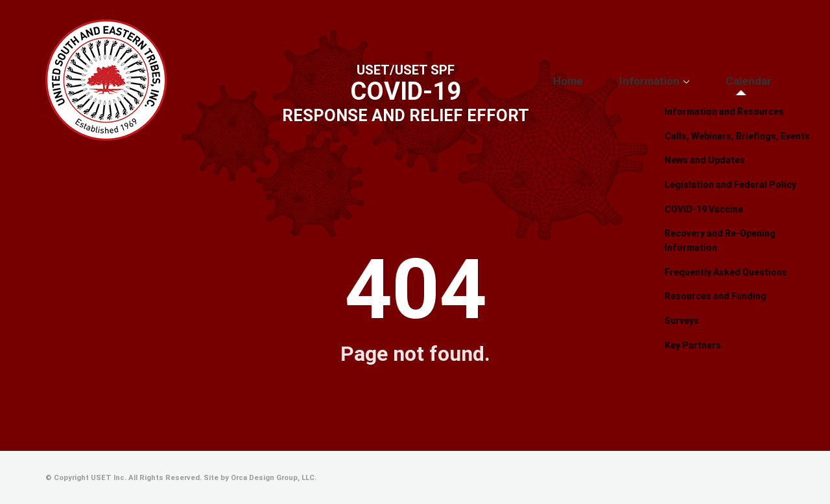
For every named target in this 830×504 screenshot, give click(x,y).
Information (680, 81)
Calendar (759, 81)
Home (617, 81)
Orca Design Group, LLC (273, 478)
